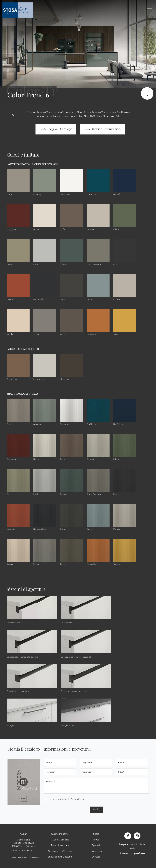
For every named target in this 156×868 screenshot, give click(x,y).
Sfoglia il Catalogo (56, 129)
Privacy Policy (77, 799)
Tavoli (96, 840)
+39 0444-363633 (25, 851)
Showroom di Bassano (60, 857)
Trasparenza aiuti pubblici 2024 (132, 846)
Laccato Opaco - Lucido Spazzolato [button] (33, 164)
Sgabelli (96, 845)
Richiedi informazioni (102, 129)
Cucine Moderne (60, 834)
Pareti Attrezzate (60, 845)
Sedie (96, 834)
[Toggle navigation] (149, 10)
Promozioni (96, 851)
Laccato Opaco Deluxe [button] (23, 349)
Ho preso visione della (66, 799)
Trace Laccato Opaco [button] (22, 394)
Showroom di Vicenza (60, 851)
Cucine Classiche (60, 840)
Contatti (96, 857)
